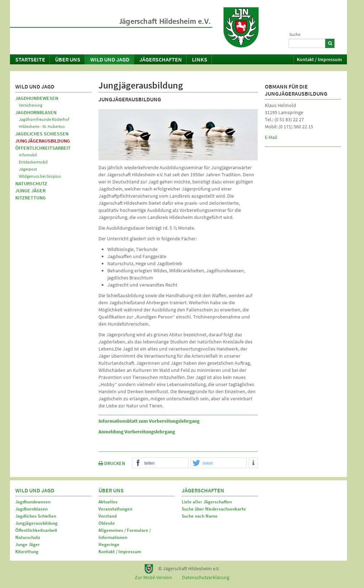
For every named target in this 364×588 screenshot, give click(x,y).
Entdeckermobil (33, 162)
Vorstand (108, 516)
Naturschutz (31, 183)
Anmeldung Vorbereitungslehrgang (137, 432)
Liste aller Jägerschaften (207, 502)
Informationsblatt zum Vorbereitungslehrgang (149, 421)
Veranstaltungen (115, 509)
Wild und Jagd (110, 59)
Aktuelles (108, 502)
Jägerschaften (161, 59)
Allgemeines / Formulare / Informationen (125, 534)
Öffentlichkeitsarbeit (43, 148)
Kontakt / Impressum (319, 59)
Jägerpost (28, 169)
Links (200, 59)
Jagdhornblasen (36, 112)
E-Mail (271, 137)
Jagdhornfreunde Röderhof (44, 119)
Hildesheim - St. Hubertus (42, 126)
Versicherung (31, 105)
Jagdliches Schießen (42, 134)
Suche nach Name (200, 516)
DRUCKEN (112, 463)
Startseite (30, 59)
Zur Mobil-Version (153, 577)
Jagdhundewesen (37, 98)
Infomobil (28, 155)
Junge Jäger (30, 191)
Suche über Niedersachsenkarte (214, 509)
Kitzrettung (31, 198)
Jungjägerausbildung (43, 141)
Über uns (68, 59)
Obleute (107, 523)
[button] (160, 463)
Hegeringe (109, 544)
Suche (295, 34)
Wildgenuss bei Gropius (40, 176)
